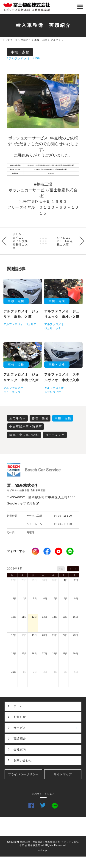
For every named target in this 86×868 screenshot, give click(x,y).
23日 (75, 635)
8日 (66, 599)
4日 (25, 599)
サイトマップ (63, 774)
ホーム (18, 706)
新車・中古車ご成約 (24, 435)
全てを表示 (17, 418)
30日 (44, 580)
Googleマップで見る (23, 503)
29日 (34, 580)
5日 (35, 599)
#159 (36, 58)
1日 (66, 580)
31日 (55, 580)
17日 (14, 635)
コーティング (55, 435)
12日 (34, 617)
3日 (14, 599)
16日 (75, 617)
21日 (55, 635)
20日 (44, 635)
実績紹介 (20, 739)
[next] (76, 569)
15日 (65, 617)
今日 (61, 569)
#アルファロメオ (18, 58)
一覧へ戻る (43, 241)
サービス (47, 728)
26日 (34, 654)
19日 (34, 635)
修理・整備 (40, 418)
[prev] (70, 569)
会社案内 (20, 749)
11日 (24, 617)
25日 (24, 654)
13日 (44, 617)
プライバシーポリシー (23, 774)
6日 (45, 599)
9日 (76, 599)
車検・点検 (20, 52)
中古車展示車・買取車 (26, 426)
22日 (65, 635)
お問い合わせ (23, 760)
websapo (43, 850)
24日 (14, 654)
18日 (24, 635)
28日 (24, 580)
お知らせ (20, 717)
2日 (76, 580)
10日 (14, 617)
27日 (14, 580)
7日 (55, 599)
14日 (55, 617)
